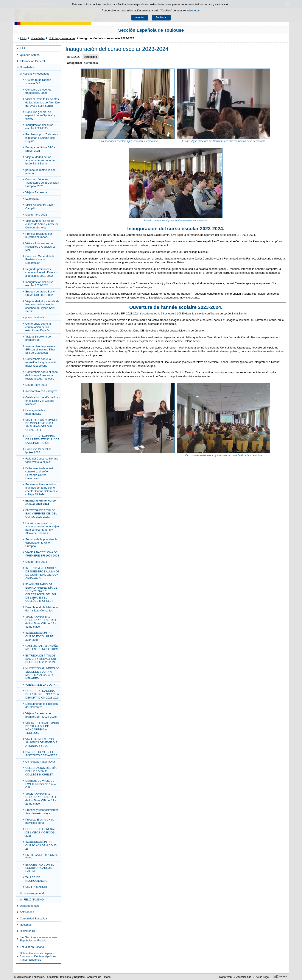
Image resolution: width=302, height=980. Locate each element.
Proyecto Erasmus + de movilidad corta (40, 821)
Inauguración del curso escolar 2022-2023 (39, 284)
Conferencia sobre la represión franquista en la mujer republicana (41, 362)
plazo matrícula (35, 317)
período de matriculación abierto (40, 172)
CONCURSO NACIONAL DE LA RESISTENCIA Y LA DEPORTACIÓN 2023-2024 (42, 694)
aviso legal (193, 10)
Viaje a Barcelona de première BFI (38, 338)
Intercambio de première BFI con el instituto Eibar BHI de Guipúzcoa (40, 350)
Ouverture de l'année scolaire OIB (38, 81)
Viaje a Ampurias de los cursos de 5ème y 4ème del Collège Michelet (42, 224)
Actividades (27, 912)
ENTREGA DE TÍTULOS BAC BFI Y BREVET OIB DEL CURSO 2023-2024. (41, 659)
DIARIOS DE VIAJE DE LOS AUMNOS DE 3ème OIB (41, 784)
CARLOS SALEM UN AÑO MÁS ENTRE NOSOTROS (42, 647)
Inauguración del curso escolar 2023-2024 (41, 502)
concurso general (33, 893)
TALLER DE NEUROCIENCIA (36, 879)
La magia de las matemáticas (35, 412)
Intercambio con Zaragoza (41, 391)
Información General (32, 61)
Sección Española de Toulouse (151, 30)
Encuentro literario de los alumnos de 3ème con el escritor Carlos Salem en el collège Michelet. (42, 489)
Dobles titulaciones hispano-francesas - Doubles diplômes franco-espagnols (38, 957)
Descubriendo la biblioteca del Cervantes (42, 705)
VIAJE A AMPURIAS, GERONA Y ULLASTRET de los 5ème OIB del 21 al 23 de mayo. (41, 799)
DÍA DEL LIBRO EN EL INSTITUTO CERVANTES (41, 754)
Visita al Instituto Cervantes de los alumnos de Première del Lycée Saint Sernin (43, 102)
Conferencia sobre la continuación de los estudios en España (38, 327)
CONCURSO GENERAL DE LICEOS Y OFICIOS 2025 (40, 832)
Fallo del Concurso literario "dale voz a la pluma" (42, 460)
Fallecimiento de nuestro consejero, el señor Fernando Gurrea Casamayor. (40, 473)
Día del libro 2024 (36, 562)
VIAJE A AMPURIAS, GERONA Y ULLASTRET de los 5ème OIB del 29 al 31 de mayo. (41, 622)
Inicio (23, 38)
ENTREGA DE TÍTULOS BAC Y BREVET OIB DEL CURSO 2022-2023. (41, 514)
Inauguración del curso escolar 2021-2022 (39, 127)
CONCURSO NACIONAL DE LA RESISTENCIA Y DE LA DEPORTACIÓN (42, 439)
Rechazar (161, 17)
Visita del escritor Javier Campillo (40, 206)
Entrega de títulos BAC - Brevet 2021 (40, 149)
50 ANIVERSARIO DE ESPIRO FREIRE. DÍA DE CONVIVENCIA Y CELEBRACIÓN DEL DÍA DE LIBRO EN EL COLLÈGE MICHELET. (41, 593)
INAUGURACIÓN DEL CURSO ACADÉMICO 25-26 (41, 845)
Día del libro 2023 (36, 385)
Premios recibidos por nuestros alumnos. (39, 235)
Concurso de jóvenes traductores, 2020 (38, 91)
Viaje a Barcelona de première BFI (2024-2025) (41, 715)
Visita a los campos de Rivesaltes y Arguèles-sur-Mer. (41, 247)
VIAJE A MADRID (36, 887)
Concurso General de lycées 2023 (39, 451)
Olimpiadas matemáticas (40, 762)
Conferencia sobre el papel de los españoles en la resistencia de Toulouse (42, 375)
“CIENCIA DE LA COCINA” (42, 685)
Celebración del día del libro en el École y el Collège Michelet (43, 401)
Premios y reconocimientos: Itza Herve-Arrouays (42, 811)
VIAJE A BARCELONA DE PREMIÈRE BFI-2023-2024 (42, 554)
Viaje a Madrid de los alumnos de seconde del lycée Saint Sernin (40, 160)
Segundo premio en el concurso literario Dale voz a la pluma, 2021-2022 (42, 272)
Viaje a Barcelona (36, 192)
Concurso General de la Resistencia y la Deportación (40, 259)
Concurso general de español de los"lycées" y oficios (40, 115)
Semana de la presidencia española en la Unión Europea (41, 543)
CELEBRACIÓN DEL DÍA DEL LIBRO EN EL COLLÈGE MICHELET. (41, 771)
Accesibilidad (244, 977)
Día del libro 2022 (36, 215)
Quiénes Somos (30, 55)
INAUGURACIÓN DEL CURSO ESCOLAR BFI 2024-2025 (40, 636)
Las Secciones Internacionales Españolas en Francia (39, 939)
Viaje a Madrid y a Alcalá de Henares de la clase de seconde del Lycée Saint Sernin (42, 306)
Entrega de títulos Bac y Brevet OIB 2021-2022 (40, 293)
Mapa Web (226, 977)
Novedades (38, 38)
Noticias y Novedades (62, 38)
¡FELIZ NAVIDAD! (34, 900)
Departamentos (29, 906)
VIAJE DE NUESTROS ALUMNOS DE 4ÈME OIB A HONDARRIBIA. (41, 742)
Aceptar (140, 17)
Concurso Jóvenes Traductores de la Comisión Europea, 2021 (42, 183)
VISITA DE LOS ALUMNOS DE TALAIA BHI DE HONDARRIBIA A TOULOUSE (42, 728)
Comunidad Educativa (33, 918)
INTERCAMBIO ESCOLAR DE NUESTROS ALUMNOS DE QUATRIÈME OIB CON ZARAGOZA (43, 573)
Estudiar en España (32, 947)
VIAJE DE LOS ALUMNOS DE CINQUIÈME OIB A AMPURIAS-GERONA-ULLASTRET (42, 425)
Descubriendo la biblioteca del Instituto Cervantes (42, 609)
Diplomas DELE (30, 931)
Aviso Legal (263, 977)
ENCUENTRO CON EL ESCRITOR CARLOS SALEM (40, 868)
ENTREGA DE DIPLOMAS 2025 (42, 857)
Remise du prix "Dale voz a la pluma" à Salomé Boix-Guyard (42, 138)
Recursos (26, 925)
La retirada (32, 199)
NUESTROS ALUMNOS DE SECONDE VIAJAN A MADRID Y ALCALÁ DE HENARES (43, 673)
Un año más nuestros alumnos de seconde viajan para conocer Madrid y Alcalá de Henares (42, 528)
